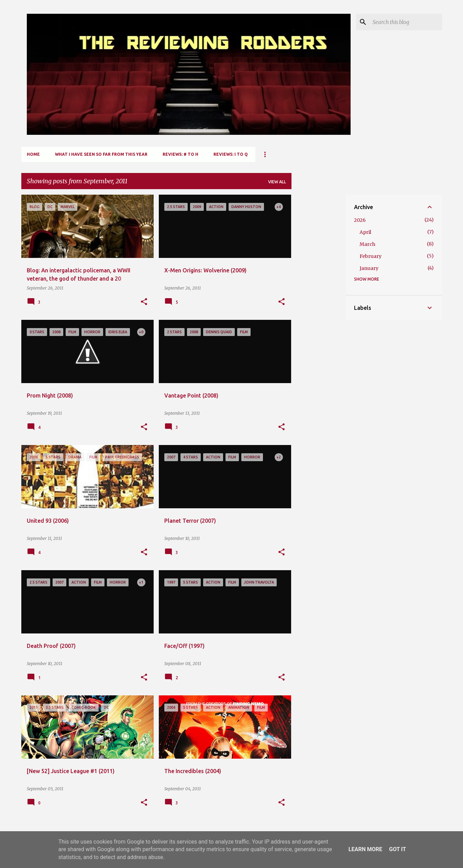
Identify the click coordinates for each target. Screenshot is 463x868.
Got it (398, 849)
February (371, 256)
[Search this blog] (406, 22)
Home (33, 154)
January (369, 268)
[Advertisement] (319, 298)
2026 (360, 220)
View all (277, 182)
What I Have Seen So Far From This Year (101, 154)
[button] (144, 302)
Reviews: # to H (180, 154)
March (367, 244)
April (365, 232)
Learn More (365, 849)
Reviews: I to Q (231, 154)
